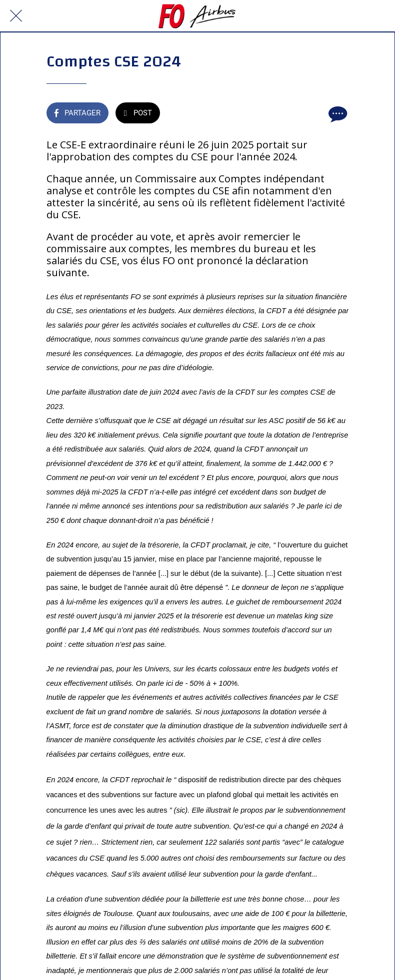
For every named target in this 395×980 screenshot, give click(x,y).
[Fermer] (16, 16)
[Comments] (336, 114)
